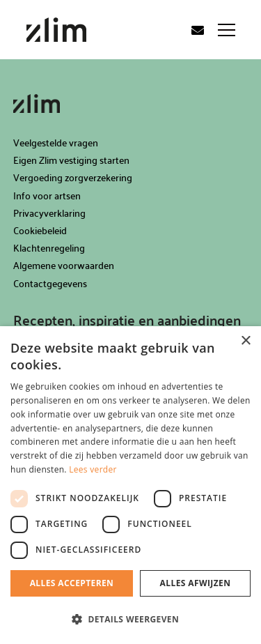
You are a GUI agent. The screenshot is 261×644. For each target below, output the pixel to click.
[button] (130, 620)
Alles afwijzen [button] (196, 583)
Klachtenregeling (49, 248)
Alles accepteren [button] (72, 583)
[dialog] (130, 485)
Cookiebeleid (40, 230)
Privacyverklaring (49, 213)
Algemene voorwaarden (64, 265)
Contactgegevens (50, 283)
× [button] (245, 341)
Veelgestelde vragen (56, 143)
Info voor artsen (47, 195)
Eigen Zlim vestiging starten (71, 160)
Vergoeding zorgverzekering (73, 177)
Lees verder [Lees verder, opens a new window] (93, 469)
